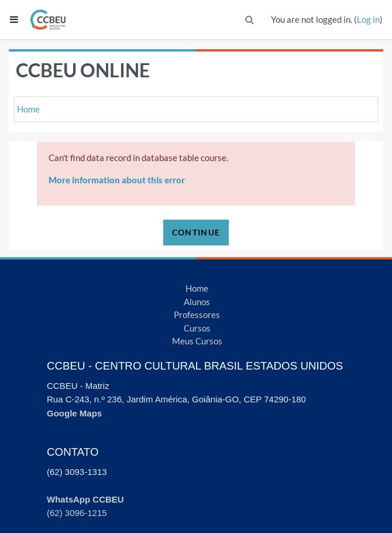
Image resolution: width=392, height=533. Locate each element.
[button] (250, 20)
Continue (196, 232)
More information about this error (117, 180)
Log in (368, 19)
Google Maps (74, 413)
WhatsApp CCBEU (85, 499)
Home (28, 109)
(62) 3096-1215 (77, 513)
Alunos (197, 302)
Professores (197, 315)
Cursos (197, 328)
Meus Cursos (197, 341)
